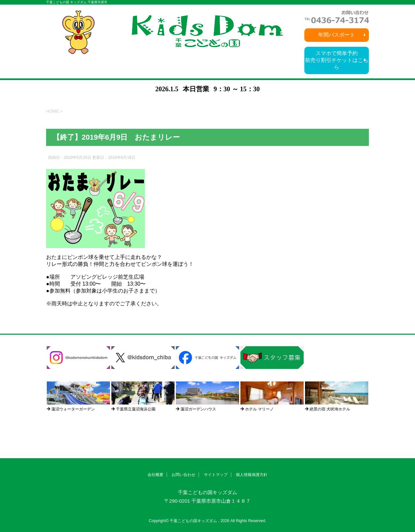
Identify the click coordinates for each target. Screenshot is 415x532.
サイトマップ (216, 475)
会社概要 (155, 475)
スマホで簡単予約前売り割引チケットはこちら (337, 60)
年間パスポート (337, 35)
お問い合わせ (183, 475)
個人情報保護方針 (252, 475)
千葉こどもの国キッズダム (207, 492)
